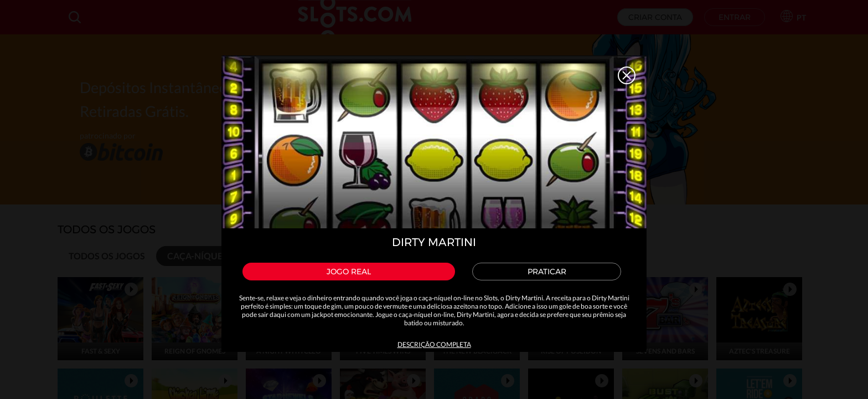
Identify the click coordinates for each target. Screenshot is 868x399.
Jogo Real (349, 272)
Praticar (547, 272)
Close (627, 75)
